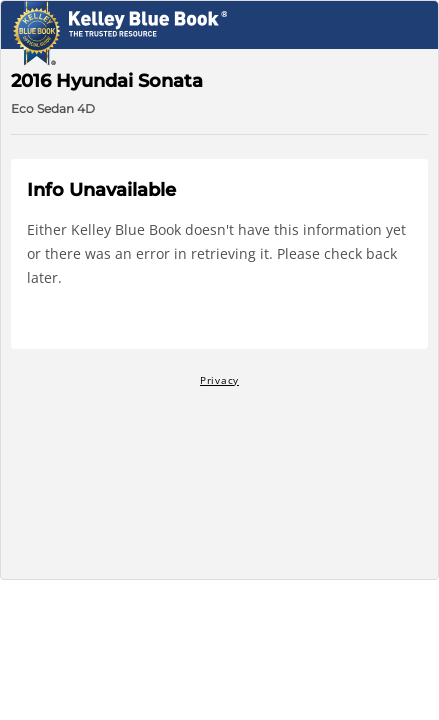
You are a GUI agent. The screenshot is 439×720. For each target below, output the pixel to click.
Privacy (219, 380)
